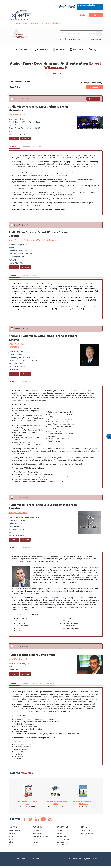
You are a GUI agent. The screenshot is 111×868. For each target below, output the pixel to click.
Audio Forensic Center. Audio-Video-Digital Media (32, 240)
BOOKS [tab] (35, 275)
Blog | (24, 859)
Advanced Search (93, 39)
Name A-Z (14, 87)
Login (82, 15)
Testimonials (37, 845)
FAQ (34, 839)
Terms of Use (86, 831)
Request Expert (62, 836)
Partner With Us (62, 845)
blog (94, 50)
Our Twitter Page (63, 842)
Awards (35, 842)
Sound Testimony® (18, 659)
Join (96, 15)
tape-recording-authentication (51, 23)
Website (25, 138)
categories (34, 23)
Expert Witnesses (14, 831)
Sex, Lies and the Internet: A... (28, 803)
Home (11, 23)
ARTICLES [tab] (37, 146)
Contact (60, 831)
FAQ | (30, 859)
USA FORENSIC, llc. (18, 114)
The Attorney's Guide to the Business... (83, 803)
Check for (22, 99)
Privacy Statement (87, 834)
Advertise (60, 834)
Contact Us (38, 859)
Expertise (44, 50)
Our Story (36, 831)
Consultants (13, 834)
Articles (59, 49)
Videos (11, 842)
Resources (77, 49)
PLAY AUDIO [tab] (49, 683)
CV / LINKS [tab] (26, 146)
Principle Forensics (18, 513)
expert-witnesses (22, 23)
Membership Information (41, 836)
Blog (10, 845)
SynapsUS (94, 87)
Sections (24, 49)
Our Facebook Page (63, 839)
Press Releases (38, 834)
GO (99, 34)
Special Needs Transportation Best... (55, 803)
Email (14, 138)
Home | (17, 859)
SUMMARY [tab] (14, 146)
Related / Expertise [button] (54, 73)
